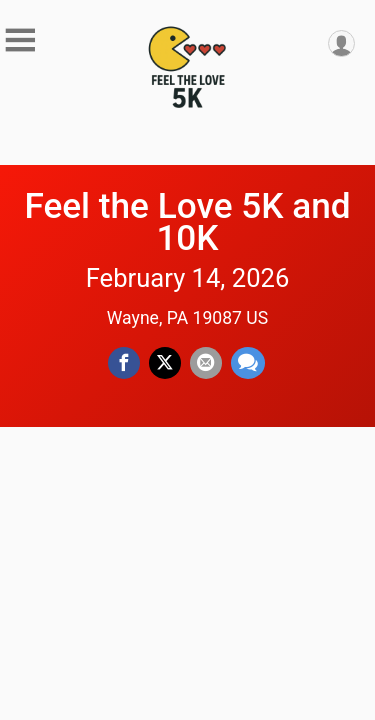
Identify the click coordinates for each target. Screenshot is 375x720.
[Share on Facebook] (124, 363)
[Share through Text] (248, 363)
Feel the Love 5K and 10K (187, 222)
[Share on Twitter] (165, 363)
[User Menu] (341, 43)
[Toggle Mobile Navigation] (20, 40)
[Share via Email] (206, 363)
